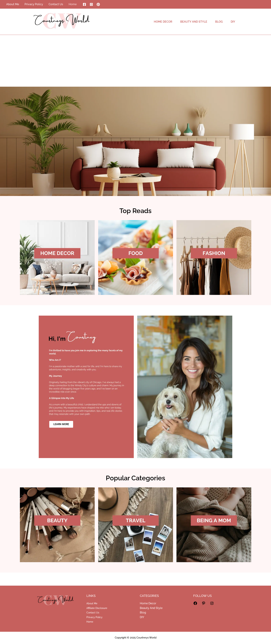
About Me (92, 603)
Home (90, 622)
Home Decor (148, 603)
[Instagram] (91, 4)
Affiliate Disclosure (97, 608)
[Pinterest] (98, 4)
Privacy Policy (94, 617)
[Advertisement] (135, 61)
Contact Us (93, 613)
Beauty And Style (151, 608)
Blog (143, 612)
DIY (142, 617)
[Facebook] (84, 4)
